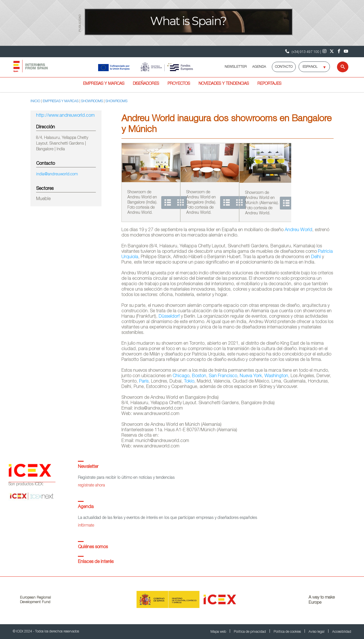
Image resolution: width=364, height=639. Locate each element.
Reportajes (269, 84)
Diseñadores (146, 84)
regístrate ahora (91, 486)
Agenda (86, 507)
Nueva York (251, 376)
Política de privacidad (250, 632)
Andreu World (298, 230)
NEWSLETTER (236, 67)
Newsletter (88, 467)
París (144, 382)
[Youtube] (346, 52)
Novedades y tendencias (224, 84)
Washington (276, 376)
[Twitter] (332, 52)
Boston (199, 376)
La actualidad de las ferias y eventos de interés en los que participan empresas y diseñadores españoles (167, 518)
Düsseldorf (169, 317)
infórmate (86, 526)
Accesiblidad (342, 632)
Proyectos (179, 84)
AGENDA (259, 67)
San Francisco (223, 376)
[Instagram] (325, 52)
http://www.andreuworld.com (65, 116)
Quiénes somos (93, 547)
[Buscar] (339, 67)
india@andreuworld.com (57, 174)
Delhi (316, 257)
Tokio (189, 382)
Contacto (284, 67)
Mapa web (219, 632)
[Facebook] (339, 52)
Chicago (181, 376)
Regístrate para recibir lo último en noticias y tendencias (126, 478)
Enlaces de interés (96, 562)
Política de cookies (288, 632)
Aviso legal (317, 632)
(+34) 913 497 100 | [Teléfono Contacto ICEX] (302, 51)
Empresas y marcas (104, 84)
